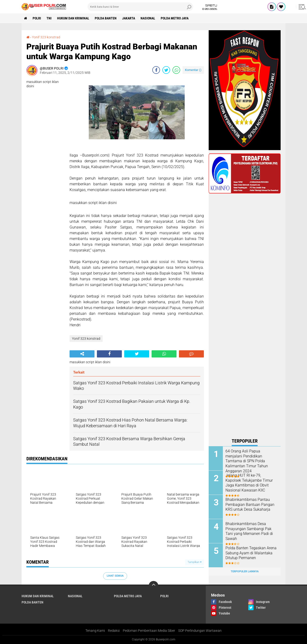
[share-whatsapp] (176, 70)
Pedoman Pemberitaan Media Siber (149, 631)
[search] (140, 7)
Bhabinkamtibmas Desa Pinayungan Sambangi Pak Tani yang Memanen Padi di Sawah (249, 531)
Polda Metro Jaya (175, 18)
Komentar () (193, 70)
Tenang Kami (95, 631)
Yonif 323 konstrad (46, 37)
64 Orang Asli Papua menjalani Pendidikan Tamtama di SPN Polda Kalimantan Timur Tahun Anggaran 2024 (247, 461)
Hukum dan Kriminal (73, 18)
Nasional (148, 18)
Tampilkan (195, 562)
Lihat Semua (115, 576)
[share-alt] (82, 354)
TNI (49, 18)
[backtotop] (153, 586)
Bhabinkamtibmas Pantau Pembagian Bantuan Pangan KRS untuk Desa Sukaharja (250, 505)
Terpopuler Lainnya (245, 571)
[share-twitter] (166, 70)
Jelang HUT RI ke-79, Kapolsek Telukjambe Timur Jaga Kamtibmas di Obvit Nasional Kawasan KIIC (249, 483)
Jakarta (129, 18)
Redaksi (114, 631)
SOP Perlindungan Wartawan (200, 631)
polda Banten (106, 18)
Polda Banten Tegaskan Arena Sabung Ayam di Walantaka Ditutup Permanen (251, 553)
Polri (37, 18)
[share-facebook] (156, 70)
